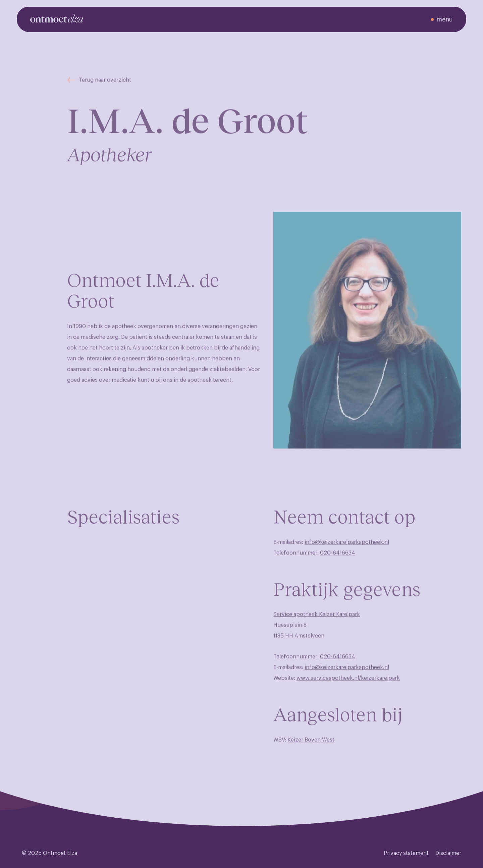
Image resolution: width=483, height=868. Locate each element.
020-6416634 (338, 558)
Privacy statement (406, 853)
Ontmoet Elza (60, 853)
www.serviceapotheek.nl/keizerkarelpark (348, 683)
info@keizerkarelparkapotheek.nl (347, 547)
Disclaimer (448, 853)
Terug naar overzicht (99, 85)
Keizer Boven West (311, 744)
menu (445, 19)
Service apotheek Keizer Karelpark (317, 619)
